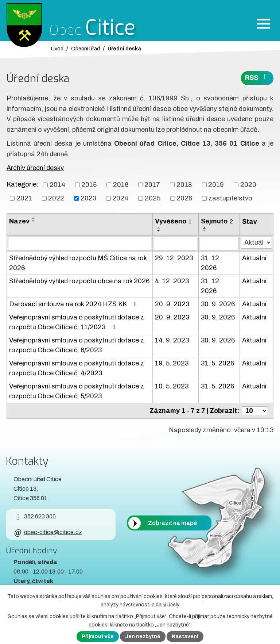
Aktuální (254, 258)
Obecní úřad (85, 49)
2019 (216, 185)
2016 (121, 185)
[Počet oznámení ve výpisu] (255, 411)
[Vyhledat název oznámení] (80, 244)
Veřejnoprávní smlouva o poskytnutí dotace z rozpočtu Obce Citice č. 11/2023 (77, 322)
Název (19, 221)
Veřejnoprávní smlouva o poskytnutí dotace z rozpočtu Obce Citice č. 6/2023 (77, 345)
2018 (184, 185)
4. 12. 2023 (172, 281)
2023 (88, 198)
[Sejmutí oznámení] (219, 244)
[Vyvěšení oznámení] (176, 244)
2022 (56, 198)
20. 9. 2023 (172, 304)
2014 (57, 185)
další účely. (168, 605)
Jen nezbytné (143, 637)
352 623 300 (34, 516)
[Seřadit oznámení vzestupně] (34, 218)
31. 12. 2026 (211, 263)
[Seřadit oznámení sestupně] (34, 221)
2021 (24, 198)
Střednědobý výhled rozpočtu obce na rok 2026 (79, 281)
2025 (153, 198)
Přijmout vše (98, 637)
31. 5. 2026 (217, 363)
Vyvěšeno (173, 221)
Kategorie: (22, 184)
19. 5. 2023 (172, 363)
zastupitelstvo (230, 198)
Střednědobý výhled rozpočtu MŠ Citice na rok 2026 (78, 263)
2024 (120, 198)
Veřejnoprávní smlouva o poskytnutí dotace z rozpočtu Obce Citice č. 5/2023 (77, 391)
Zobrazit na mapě (172, 523)
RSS (257, 77)
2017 (152, 185)
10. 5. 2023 (172, 386)
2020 (248, 185)
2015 (89, 185)
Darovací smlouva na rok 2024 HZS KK (74, 304)
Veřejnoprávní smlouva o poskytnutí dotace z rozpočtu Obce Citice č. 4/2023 (77, 368)
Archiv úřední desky (35, 168)
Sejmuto (217, 221)
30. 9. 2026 (218, 304)
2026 (184, 198)
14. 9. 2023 (172, 340)
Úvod (57, 49)
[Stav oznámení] (256, 243)
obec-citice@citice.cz (48, 532)
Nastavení (185, 637)
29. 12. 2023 (174, 258)
